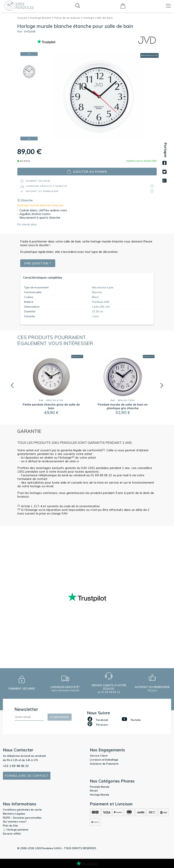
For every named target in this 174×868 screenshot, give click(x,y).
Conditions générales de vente (22, 810)
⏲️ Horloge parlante (16, 830)
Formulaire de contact (27, 776)
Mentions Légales (14, 814)
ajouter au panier (87, 172)
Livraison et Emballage (104, 760)
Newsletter (26, 709)
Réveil (94, 791)
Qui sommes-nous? (15, 822)
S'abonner (59, 717)
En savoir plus (27, 224)
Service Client (99, 756)
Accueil (23, 18)
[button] (12, 385)
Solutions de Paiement (104, 764)
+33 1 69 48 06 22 (16, 766)
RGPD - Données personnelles (22, 818)
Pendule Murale (100, 787)
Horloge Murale (42, 18)
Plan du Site (10, 826)
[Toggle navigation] (168, 6)
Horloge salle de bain (98, 18)
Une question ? (38, 263)
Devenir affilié (12, 834)
